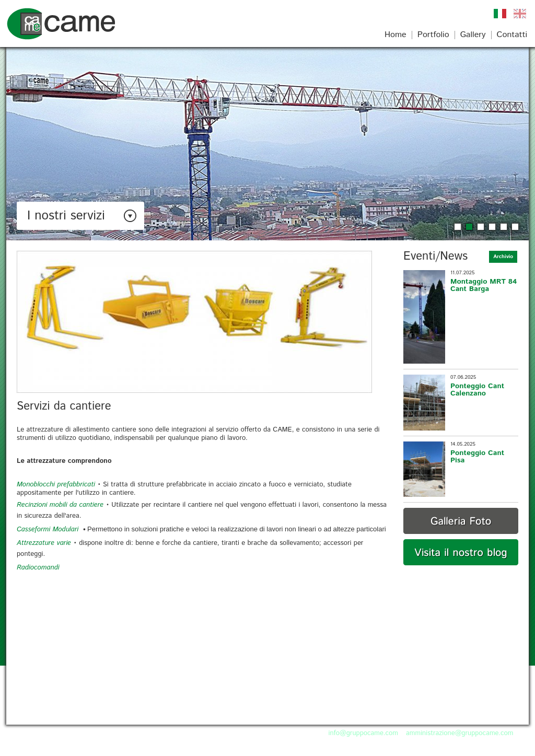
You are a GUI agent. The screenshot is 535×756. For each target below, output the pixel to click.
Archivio (503, 257)
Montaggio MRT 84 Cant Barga (484, 285)
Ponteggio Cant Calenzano (477, 390)
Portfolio (433, 35)
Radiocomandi (38, 568)
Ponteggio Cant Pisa (477, 457)
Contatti (512, 35)
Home (396, 35)
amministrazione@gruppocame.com (460, 733)
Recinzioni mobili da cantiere (60, 505)
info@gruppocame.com (363, 733)
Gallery (473, 35)
